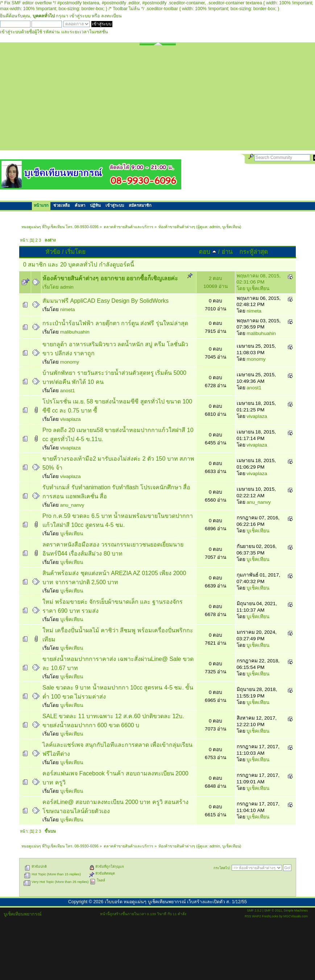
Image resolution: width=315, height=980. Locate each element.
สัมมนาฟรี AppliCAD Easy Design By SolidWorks (105, 301)
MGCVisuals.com (296, 916)
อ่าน (227, 252)
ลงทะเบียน (111, 16)
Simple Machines (296, 910)
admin (215, 227)
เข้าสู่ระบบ (80, 16)
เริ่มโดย (75, 252)
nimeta (68, 309)
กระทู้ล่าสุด (254, 252)
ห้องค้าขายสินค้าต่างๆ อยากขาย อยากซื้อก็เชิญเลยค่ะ (110, 278)
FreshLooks (270, 916)
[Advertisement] (157, 100)
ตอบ (208, 252)
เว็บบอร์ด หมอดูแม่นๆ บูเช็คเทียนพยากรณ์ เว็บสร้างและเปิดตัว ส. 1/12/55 (176, 902)
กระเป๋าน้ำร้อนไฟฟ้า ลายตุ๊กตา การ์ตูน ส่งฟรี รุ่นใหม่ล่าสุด (115, 323)
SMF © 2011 (273, 910)
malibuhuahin (75, 332)
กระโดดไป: (222, 868)
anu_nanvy (72, 505)
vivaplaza (71, 419)
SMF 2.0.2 (254, 910)
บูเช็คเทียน (231, 227)
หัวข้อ (53, 252)
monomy (70, 362)
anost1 (68, 391)
